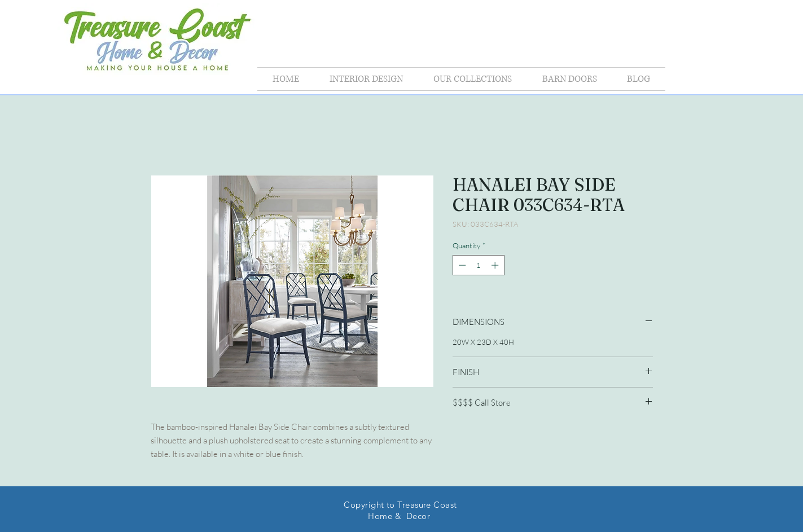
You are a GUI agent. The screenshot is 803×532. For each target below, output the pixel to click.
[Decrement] (461, 265)
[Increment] (496, 265)
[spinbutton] (478, 265)
